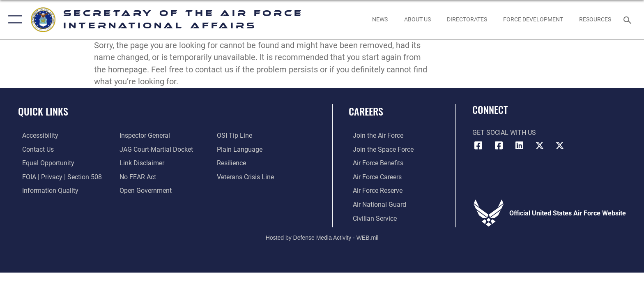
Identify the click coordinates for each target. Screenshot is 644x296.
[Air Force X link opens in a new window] (540, 146)
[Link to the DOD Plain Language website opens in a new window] (241, 149)
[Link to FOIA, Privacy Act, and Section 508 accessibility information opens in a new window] (58, 177)
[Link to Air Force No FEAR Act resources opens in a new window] (137, 177)
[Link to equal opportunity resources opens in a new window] (44, 163)
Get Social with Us (504, 133)
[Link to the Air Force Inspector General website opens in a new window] (144, 135)
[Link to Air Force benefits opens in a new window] (374, 163)
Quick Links (43, 111)
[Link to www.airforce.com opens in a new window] (374, 135)
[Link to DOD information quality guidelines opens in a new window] (46, 190)
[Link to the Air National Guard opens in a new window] (375, 204)
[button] (13, 20)
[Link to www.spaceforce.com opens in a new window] (379, 149)
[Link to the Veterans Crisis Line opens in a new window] (247, 177)
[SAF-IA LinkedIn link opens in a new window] (519, 146)
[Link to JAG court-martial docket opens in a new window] (155, 149)
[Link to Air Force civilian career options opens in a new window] (371, 218)
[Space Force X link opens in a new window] (560, 146)
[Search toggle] (629, 20)
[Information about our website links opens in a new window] (141, 163)
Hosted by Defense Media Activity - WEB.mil (322, 237)
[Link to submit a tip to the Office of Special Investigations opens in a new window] (236, 135)
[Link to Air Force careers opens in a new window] (373, 177)
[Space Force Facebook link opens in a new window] (499, 146)
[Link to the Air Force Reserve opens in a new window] (374, 190)
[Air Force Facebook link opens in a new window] (478, 146)
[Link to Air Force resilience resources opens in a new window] (233, 163)
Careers (366, 111)
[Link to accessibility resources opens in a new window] (36, 135)
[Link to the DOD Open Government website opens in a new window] (144, 190)
